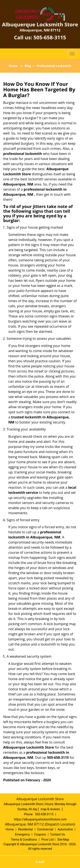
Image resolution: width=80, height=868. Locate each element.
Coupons (40, 834)
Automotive (65, 829)
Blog (28, 66)
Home (13, 66)
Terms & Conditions (24, 840)
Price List (48, 840)
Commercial (45, 829)
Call (40, 862)
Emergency (22, 834)
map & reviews (51, 809)
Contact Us (58, 834)
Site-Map (63, 840)
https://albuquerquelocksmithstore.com (40, 819)
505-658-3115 (50, 37)
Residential (25, 829)
